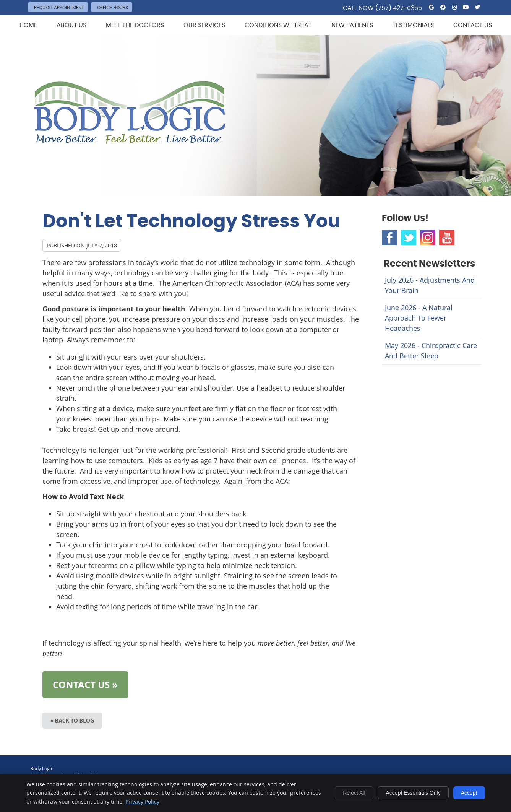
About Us (71, 25)
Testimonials (413, 25)
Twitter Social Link (409, 238)
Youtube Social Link (447, 238)
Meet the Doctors (135, 25)
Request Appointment (59, 8)
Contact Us (473, 25)
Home (28, 25)
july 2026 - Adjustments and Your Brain (430, 285)
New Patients (352, 25)
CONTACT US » (85, 685)
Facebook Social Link (389, 238)
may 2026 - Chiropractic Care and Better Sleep (431, 351)
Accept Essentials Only (413, 793)
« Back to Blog (72, 720)
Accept (469, 793)
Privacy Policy (142, 801)
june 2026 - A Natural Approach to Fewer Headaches (419, 318)
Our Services (204, 25)
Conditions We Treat (278, 25)
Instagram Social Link (428, 238)
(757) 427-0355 (399, 8)
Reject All (354, 793)
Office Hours (113, 8)
